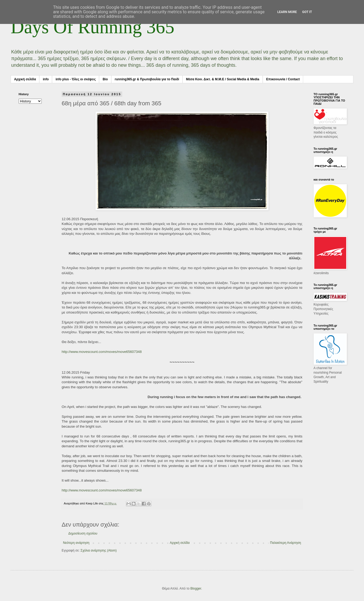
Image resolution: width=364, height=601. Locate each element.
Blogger (196, 589)
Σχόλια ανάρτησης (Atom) (99, 550)
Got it (307, 12)
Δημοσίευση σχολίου (83, 533)
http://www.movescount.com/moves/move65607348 (102, 352)
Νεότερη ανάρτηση (76, 543)
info (46, 79)
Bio (105, 79)
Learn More (287, 12)
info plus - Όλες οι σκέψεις (76, 79)
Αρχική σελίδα (25, 79)
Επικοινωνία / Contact (283, 79)
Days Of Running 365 (92, 27)
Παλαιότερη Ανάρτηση (285, 543)
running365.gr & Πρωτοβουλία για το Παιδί (147, 79)
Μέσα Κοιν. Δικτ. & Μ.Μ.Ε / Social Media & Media (223, 79)
